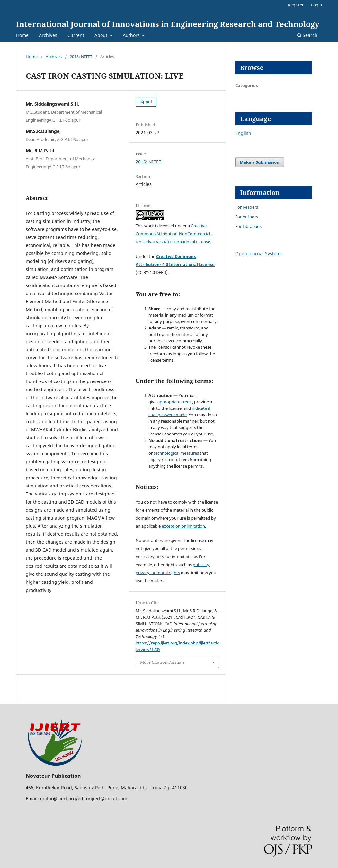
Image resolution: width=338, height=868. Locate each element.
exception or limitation (183, 526)
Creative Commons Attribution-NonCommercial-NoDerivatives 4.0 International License (173, 234)
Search (307, 35)
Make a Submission (260, 162)
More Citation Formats (162, 662)
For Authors (247, 217)
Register (296, 5)
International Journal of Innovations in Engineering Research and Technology (168, 24)
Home (22, 35)
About (102, 35)
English (243, 133)
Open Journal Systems (259, 254)
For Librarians (248, 226)
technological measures (176, 453)
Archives (48, 35)
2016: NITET (81, 57)
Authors (132, 35)
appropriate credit (175, 402)
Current (76, 35)
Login (316, 5)
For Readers (247, 207)
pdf (148, 102)
